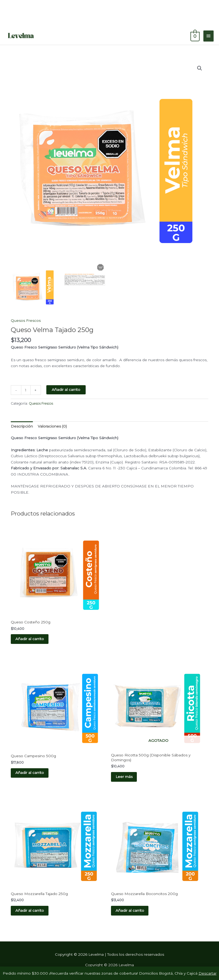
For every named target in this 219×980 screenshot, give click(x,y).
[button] (200, 68)
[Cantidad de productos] (26, 390)
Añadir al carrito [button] (30, 639)
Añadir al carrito (66, 390)
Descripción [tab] (22, 426)
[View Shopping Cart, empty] (194, 36)
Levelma (58, 36)
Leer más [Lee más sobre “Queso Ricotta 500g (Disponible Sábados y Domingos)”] (125, 777)
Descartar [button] (208, 973)
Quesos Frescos (26, 320)
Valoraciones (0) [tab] (52, 426)
